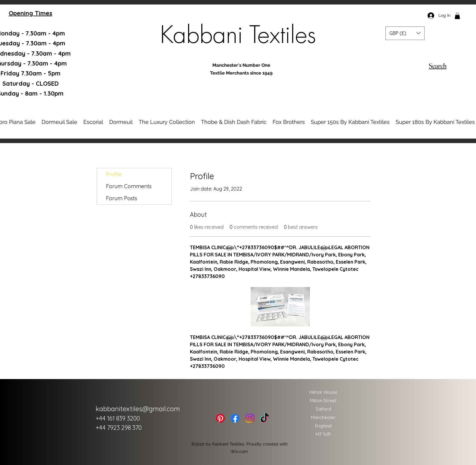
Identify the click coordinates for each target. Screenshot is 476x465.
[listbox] (405, 33)
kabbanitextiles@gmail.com (138, 409)
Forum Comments (129, 186)
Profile (114, 174)
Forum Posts (122, 198)
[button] (457, 16)
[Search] (438, 66)
